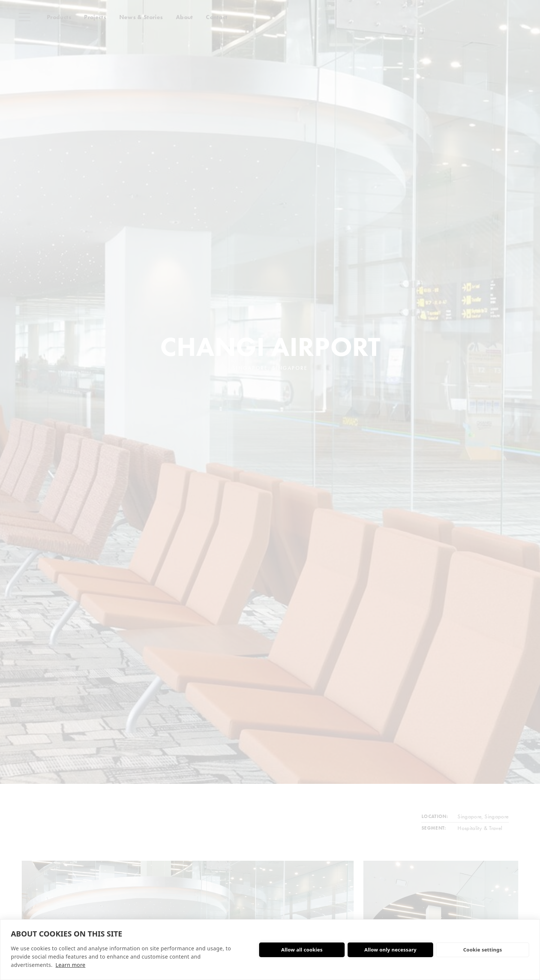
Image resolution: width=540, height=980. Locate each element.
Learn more (70, 965)
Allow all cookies (302, 950)
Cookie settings (482, 950)
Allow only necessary (390, 950)
